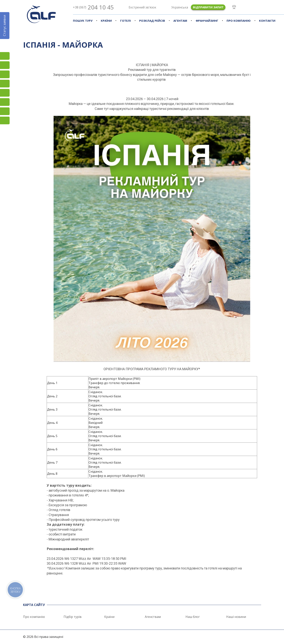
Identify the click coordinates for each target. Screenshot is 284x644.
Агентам (180, 21)
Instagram (5, 56)
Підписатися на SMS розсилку (5, 93)
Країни (106, 21)
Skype (5, 111)
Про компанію (239, 21)
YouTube (5, 84)
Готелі (126, 21)
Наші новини (236, 617)
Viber (5, 102)
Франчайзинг (207, 21)
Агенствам (153, 617)
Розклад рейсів (152, 21)
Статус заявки (4, 26)
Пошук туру (83, 21)
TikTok (5, 74)
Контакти (267, 21)
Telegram (5, 120)
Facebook (5, 65)
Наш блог (193, 617)
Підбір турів (73, 617)
